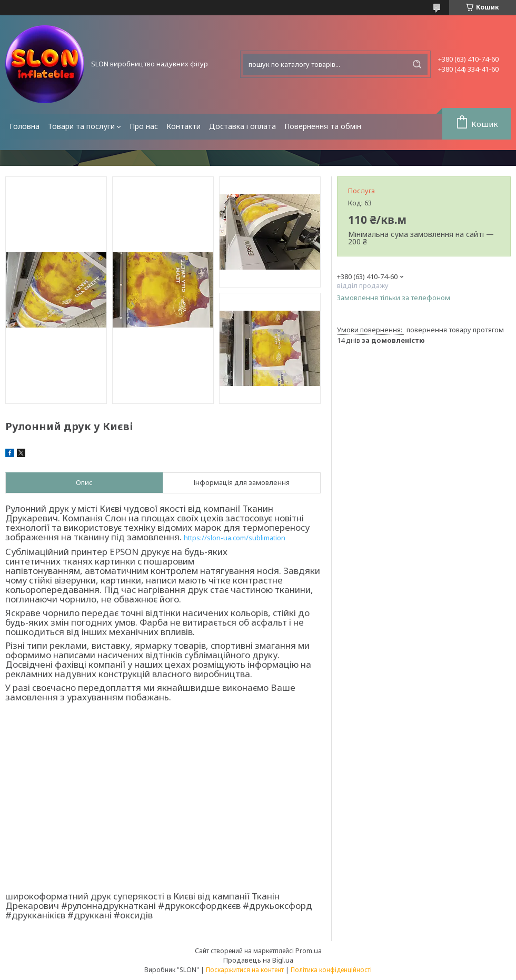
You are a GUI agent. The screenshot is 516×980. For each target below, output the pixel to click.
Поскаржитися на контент (245, 970)
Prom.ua (309, 951)
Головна (24, 126)
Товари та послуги (81, 126)
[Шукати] (417, 64)
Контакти (183, 126)
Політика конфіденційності (331, 970)
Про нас (144, 126)
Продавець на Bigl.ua (258, 960)
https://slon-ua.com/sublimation (235, 538)
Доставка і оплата (242, 126)
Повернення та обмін (323, 126)
